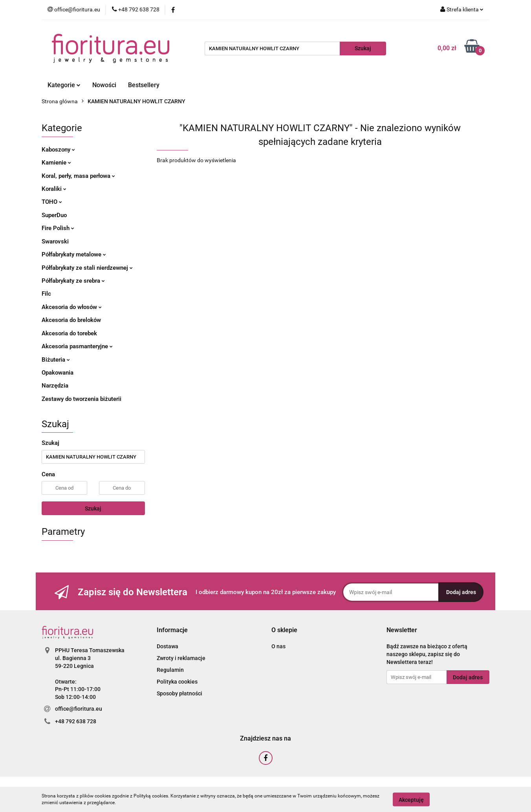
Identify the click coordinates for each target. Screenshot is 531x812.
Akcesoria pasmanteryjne (77, 346)
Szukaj (93, 508)
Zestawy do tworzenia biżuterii (81, 399)
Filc (46, 294)
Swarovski (55, 241)
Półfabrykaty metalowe (74, 254)
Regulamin (170, 670)
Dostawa (168, 646)
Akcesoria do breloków (71, 320)
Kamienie (56, 163)
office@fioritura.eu (79, 709)
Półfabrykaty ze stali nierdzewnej (87, 268)
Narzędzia (55, 386)
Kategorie (64, 85)
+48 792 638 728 (76, 721)
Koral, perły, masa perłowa (78, 176)
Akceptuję (411, 799)
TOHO (52, 202)
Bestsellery (144, 85)
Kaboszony (58, 150)
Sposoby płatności (179, 693)
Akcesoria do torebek (69, 333)
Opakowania (58, 373)
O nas (278, 646)
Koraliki (54, 189)
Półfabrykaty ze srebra (73, 281)
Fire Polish (58, 228)
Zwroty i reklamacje (181, 658)
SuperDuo (54, 215)
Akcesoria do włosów (72, 307)
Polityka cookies (177, 682)
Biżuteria (56, 360)
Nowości (104, 85)
